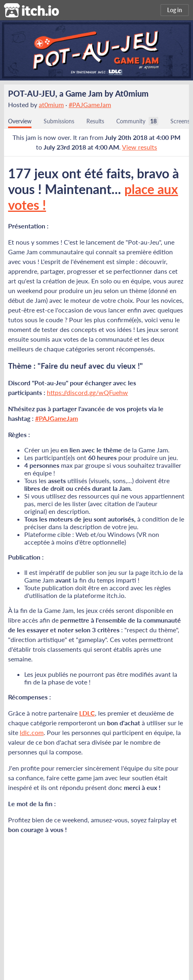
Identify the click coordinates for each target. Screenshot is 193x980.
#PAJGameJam (90, 105)
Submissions (59, 121)
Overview (20, 121)
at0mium (51, 105)
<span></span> (96, 898)
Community (131, 121)
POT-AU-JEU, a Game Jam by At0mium (78, 93)
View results (140, 147)
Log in (175, 10)
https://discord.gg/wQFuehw (87, 392)
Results (95, 121)
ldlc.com (32, 732)
